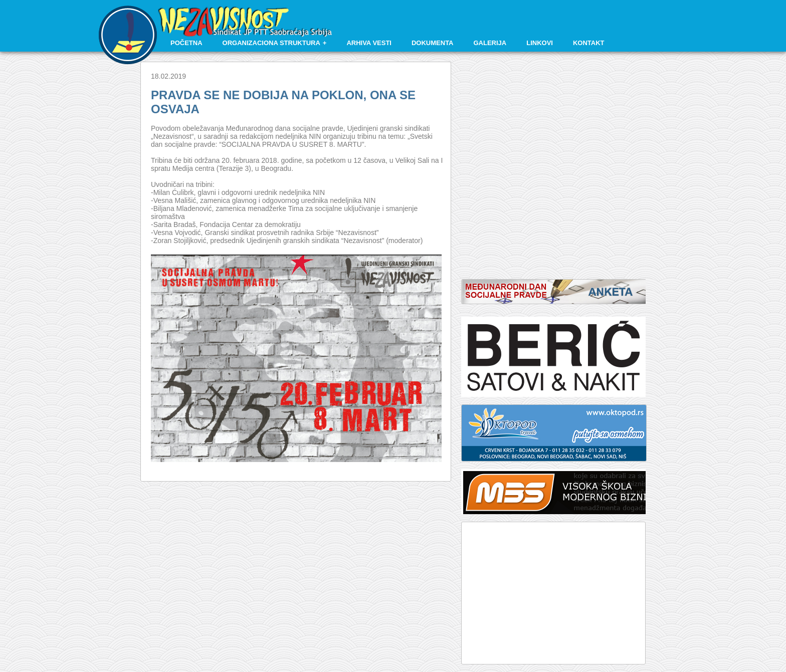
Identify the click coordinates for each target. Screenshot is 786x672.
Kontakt (589, 43)
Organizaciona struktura (271, 43)
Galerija (490, 43)
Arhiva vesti (369, 43)
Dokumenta (433, 43)
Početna (186, 43)
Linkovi (540, 43)
